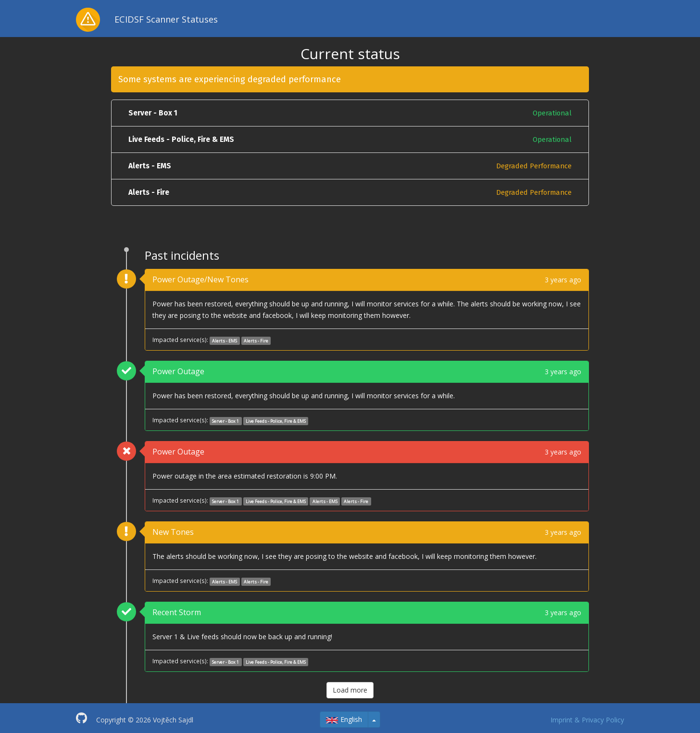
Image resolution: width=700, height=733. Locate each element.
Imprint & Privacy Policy (587, 720)
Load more (350, 690)
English (344, 719)
